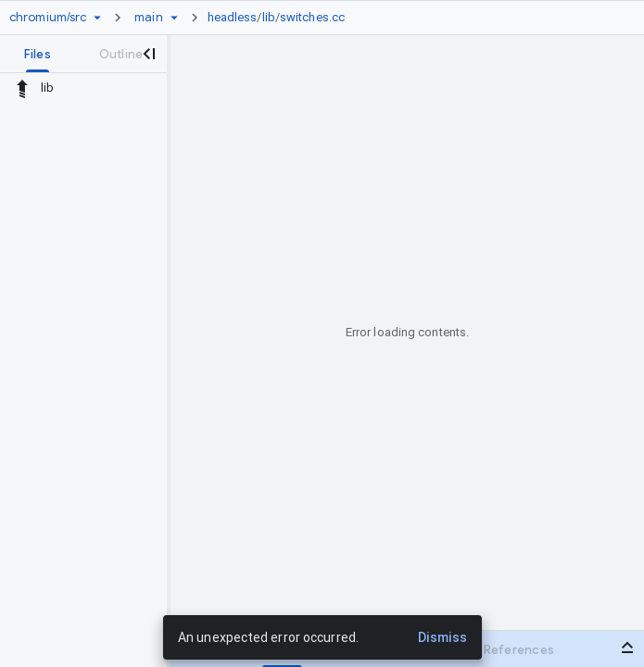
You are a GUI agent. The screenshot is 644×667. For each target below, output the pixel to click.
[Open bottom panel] (627, 648)
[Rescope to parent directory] (22, 88)
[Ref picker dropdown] (174, 18)
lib (269, 17)
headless (233, 17)
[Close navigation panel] (148, 54)
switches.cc (312, 17)
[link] (281, 18)
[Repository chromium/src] (48, 18)
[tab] (38, 54)
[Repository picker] (97, 18)
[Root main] (148, 18)
